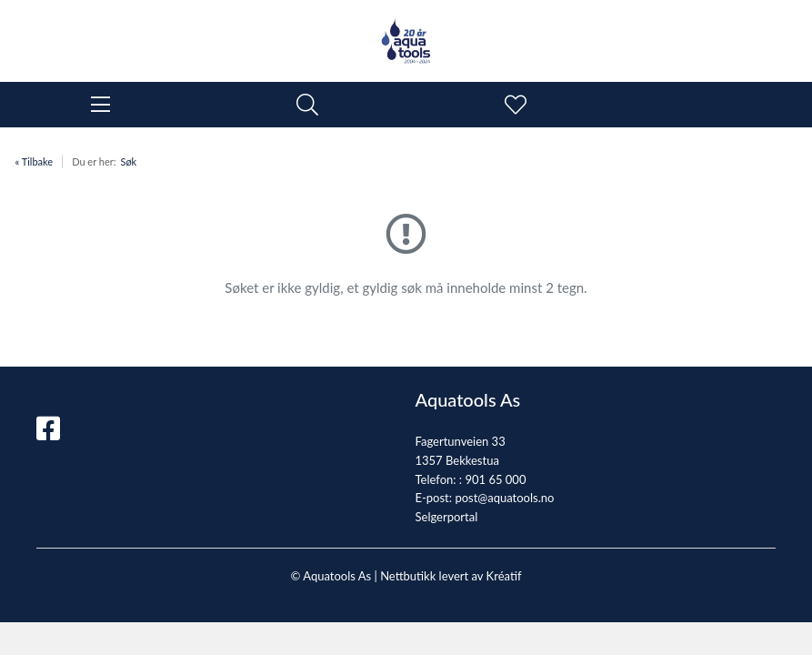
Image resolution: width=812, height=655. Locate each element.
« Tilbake (35, 161)
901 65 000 (495, 479)
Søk (128, 161)
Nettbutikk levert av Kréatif (451, 576)
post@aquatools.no (504, 498)
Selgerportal (447, 517)
